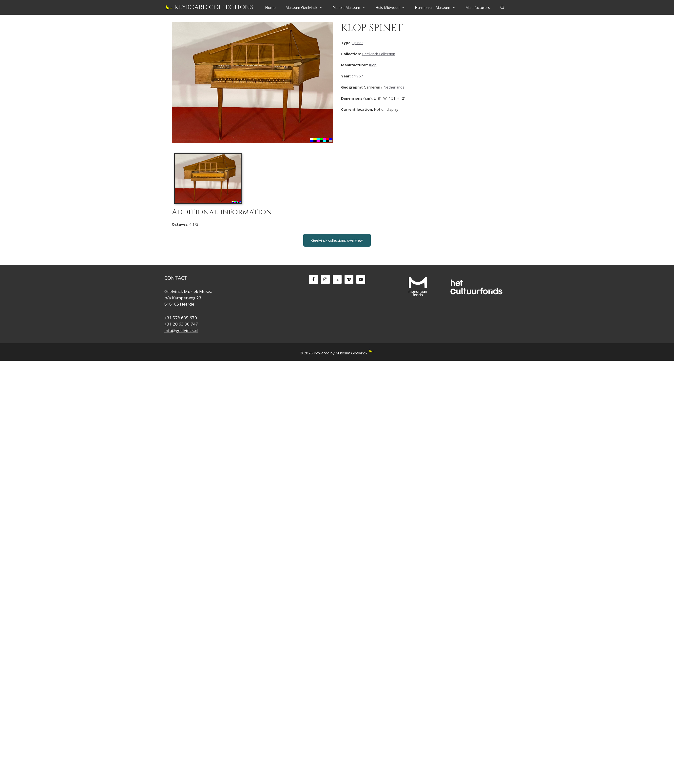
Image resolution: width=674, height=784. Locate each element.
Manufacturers (478, 7)
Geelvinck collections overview (337, 240)
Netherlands (394, 87)
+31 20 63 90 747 (181, 324)
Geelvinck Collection (378, 54)
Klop (373, 65)
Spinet (358, 43)
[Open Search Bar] (502, 7)
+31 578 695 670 (181, 318)
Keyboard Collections (214, 7)
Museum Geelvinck (307, 7)
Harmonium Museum (438, 7)
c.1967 (357, 76)
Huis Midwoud (393, 7)
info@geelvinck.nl (181, 330)
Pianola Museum (351, 7)
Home (270, 7)
